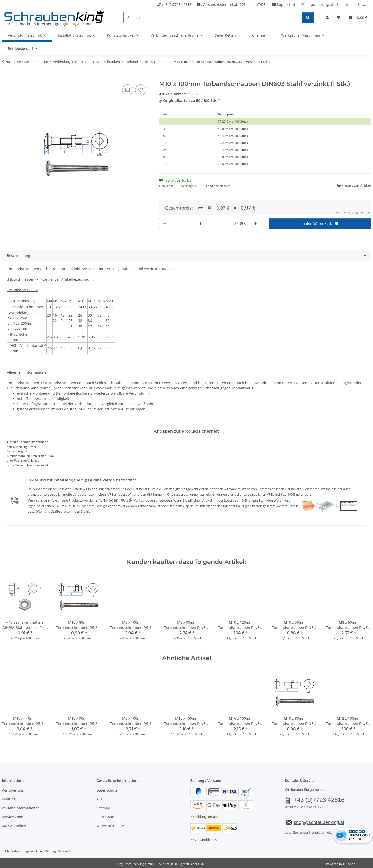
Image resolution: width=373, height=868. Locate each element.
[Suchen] (213, 18)
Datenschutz (107, 790)
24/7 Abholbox (14, 826)
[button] (327, 18)
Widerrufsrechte (110, 826)
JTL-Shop (349, 864)
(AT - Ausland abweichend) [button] (213, 186)
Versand (64, 851)
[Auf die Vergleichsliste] (128, 90)
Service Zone (13, 817)
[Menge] (200, 206)
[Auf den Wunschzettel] (141, 90)
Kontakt (343, 5)
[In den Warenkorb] (6, 78)
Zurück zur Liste (17, 62)
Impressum (106, 817)
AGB (100, 799)
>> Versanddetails (204, 840)
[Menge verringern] (165, 206)
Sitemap (103, 808)
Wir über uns (13, 790)
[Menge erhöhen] (255, 206)
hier (89, 511)
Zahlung (9, 799)
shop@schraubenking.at (313, 5)
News (362, 5)
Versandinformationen (21, 808)
